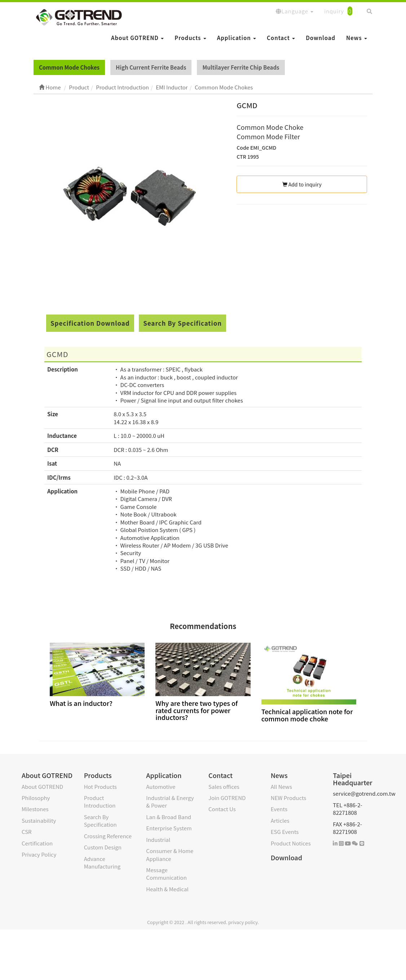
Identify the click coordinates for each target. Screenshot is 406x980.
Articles (280, 820)
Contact (281, 38)
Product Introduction (100, 801)
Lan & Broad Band (169, 817)
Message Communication (166, 874)
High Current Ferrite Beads (151, 67)
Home (50, 87)
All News (281, 786)
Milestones (35, 809)
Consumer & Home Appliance (170, 854)
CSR (27, 832)
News (357, 38)
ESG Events (285, 832)
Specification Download (90, 323)
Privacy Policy (39, 854)
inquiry (338, 11)
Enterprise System (169, 828)
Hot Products (100, 786)
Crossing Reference (108, 836)
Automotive (161, 786)
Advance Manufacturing (102, 862)
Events (279, 809)
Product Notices (291, 843)
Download (321, 38)
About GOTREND (137, 38)
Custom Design (103, 847)
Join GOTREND (227, 798)
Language (295, 11)
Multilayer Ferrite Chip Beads (241, 67)
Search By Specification (182, 323)
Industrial (158, 840)
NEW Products (289, 798)
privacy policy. (244, 922)
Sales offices (224, 786)
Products (190, 38)
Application (237, 38)
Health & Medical (167, 889)
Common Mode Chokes (69, 67)
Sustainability (39, 820)
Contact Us (222, 809)
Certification (37, 843)
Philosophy (36, 798)
